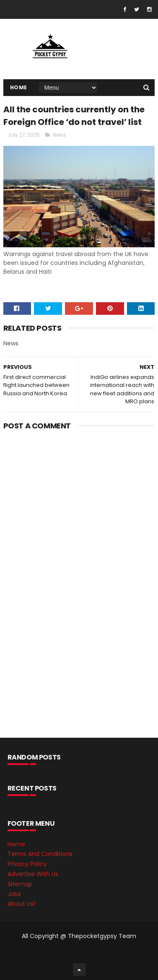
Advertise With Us (33, 874)
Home (19, 87)
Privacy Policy (27, 864)
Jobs (14, 894)
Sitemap (20, 884)
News (60, 135)
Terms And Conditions (40, 854)
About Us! (21, 904)
